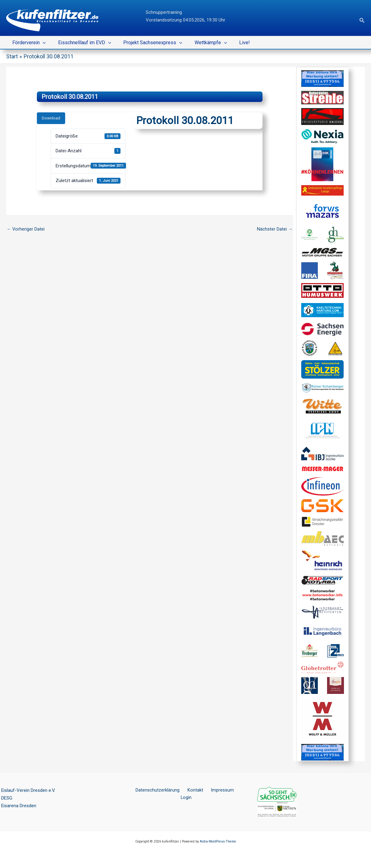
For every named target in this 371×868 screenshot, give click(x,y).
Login (234, 790)
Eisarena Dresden (19, 806)
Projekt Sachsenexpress (147, 43)
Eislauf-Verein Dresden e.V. (28, 790)
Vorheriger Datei (26, 229)
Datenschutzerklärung (154, 790)
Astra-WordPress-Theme (218, 841)
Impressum (212, 790)
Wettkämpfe (202, 43)
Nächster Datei (275, 229)
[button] (362, 20)
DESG (7, 798)
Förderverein (28, 43)
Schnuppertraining (164, 12)
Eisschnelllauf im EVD (81, 43)
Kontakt (188, 790)
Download (51, 118)
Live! (233, 43)
